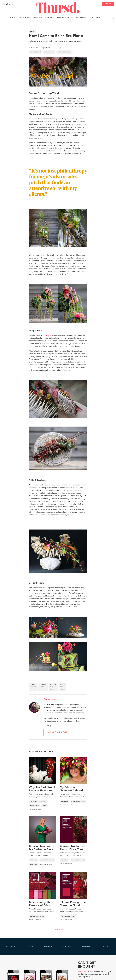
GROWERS (67, 947)
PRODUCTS (49, 947)
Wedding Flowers (65, 18)
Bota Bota (47, 335)
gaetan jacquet (33, 686)
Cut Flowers (35, 806)
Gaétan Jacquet (51, 699)
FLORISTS (30, 947)
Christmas (34, 864)
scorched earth (43, 686)
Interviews (81, 18)
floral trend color (63, 687)
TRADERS (105, 947)
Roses (45, 806)
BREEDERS (86, 947)
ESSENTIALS (11, 947)
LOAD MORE (58, 929)
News (91, 18)
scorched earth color (53, 687)
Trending (50, 18)
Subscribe (83, 972)
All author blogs (57, 732)
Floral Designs (36, 52)
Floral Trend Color (64, 52)
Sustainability (49, 52)
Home (13, 18)
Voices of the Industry (38, 801)
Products (38, 18)
